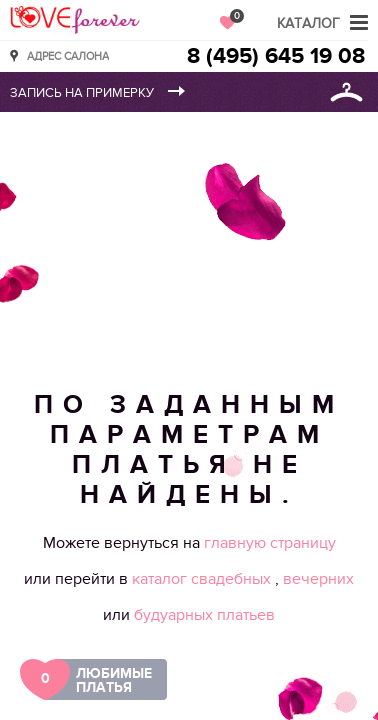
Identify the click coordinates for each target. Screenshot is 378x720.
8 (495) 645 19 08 (276, 56)
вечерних (318, 579)
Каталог (308, 23)
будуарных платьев (204, 615)
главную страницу (270, 543)
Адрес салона (68, 55)
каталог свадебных (203, 579)
